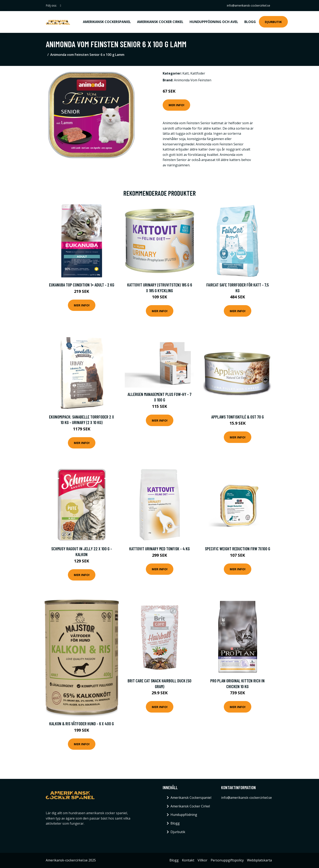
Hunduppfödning (184, 815)
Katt (186, 73)
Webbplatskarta (259, 860)
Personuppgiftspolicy (227, 860)
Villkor (202, 860)
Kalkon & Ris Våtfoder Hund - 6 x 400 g (82, 724)
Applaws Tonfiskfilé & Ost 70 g (238, 417)
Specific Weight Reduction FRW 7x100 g (238, 549)
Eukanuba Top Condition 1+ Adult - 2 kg (82, 285)
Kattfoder (198, 73)
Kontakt (188, 860)
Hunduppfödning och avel (214, 22)
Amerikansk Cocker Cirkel (160, 22)
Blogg (250, 22)
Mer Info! (176, 105)
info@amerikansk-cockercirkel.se (249, 5)
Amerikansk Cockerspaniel (107, 22)
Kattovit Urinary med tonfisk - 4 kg (159, 549)
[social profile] (61, 6)
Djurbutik (273, 22)
